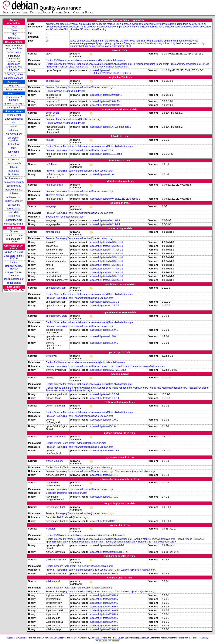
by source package (14, 104)
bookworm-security (14, 182)
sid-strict (14, 126)
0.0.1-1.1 (115, 521)
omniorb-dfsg (171, 41)
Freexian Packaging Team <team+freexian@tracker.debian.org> (168, 64)
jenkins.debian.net (14, 279)
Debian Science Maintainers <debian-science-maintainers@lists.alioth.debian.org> (89, 64)
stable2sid (14, 212)
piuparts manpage (14, 78)
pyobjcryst (98, 43)
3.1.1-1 (114, 475)
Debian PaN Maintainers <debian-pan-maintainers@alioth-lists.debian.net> (85, 60)
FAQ (14, 34)
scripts (9, 67)
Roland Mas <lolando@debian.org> (110, 67)
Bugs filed (14, 86)
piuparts (10, 638)
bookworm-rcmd (14, 178)
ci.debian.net (14, 283)
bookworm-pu (14, 186)
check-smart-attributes (103, 41)
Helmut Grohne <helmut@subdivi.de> (66, 91)
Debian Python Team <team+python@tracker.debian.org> (76, 443)
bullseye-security (14, 201)
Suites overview (14, 89)
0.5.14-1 (115, 451)
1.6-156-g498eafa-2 (121, 127)
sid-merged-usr (14, 134)
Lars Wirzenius (60, 638)
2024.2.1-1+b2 (118, 370)
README (14, 70)
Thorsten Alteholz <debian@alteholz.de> (67, 195)
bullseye (14, 193)
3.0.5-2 (114, 574)
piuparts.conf (14, 61)
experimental (14, 115)
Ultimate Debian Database (14, 274)
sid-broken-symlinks (14, 139)
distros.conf (14, 64)
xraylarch (90, 46)
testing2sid (14, 144)
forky (14, 148)
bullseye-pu (14, 205)
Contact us (14, 38)
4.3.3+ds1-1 (117, 242)
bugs (21, 235)
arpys (73, 41)
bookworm (14, 174)
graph (17, 107)
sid (14, 122)
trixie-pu (14, 167)
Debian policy (14, 52)
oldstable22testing (14, 224)
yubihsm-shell (124, 46)
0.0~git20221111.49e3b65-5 (125, 199)
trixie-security (14, 163)
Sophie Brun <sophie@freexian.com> (66, 217)
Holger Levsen (118, 638)
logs (20, 67)
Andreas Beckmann (99, 638)
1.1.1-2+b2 (116, 154)
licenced (25, 638)
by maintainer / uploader (14, 98)
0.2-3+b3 (115, 220)
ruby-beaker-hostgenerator (185, 43)
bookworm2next (14, 190)
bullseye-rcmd (14, 197)
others (131, 638)
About (14, 27)
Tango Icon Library (200, 638)
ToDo (14, 242)
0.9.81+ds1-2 (117, 545)
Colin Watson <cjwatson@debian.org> (135, 471)
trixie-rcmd (14, 159)
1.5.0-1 (114, 330)
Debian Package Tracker (14, 267)
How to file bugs (14, 46)
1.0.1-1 (114, 174)
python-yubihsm (162, 43)
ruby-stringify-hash (56, 507)
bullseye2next (14, 209)
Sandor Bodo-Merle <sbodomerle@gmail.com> (122, 388)
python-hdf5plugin (122, 43)
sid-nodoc (14, 130)
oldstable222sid (14, 220)
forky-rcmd (14, 152)
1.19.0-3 (115, 302)
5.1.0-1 (114, 420)
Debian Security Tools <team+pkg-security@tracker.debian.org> (80, 467)
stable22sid (14, 216)
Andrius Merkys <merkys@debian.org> (155, 539)
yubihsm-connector (105, 46)
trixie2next (14, 171)
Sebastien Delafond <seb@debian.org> (67, 493)
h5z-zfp (119, 41)
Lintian (14, 262)
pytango (108, 43)
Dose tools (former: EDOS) (14, 257)
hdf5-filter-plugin (144, 41)
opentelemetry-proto (81, 43)
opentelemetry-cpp (188, 41)
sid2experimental (14, 119)
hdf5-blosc (130, 41)
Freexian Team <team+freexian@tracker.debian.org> (74, 119)
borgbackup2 (84, 41)
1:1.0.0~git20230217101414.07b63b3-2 (110, 73)
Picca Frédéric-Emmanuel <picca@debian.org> (140, 366)
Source (14, 231)
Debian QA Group (14, 252)
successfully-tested (100, 70)
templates (17, 48)
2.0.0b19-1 (116, 95)
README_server (14, 74)
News (14, 30)
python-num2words (143, 43)
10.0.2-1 (115, 394)
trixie (17, 94)
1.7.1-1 (114, 497)
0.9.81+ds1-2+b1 (119, 552)
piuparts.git (144, 638)
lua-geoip (158, 41)
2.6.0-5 (114, 595)
